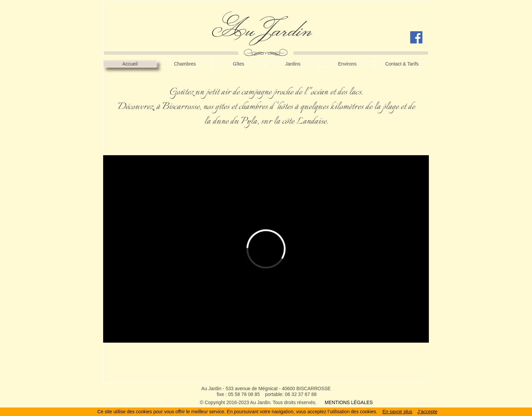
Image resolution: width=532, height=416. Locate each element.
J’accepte (427, 412)
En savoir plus (397, 412)
